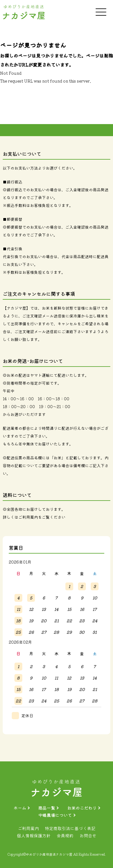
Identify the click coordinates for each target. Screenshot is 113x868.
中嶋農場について (55, 815)
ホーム (20, 808)
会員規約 (65, 835)
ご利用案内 (28, 517)
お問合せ (88, 835)
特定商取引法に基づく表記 (70, 828)
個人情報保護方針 (34, 835)
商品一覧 (47, 808)
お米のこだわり (82, 808)
